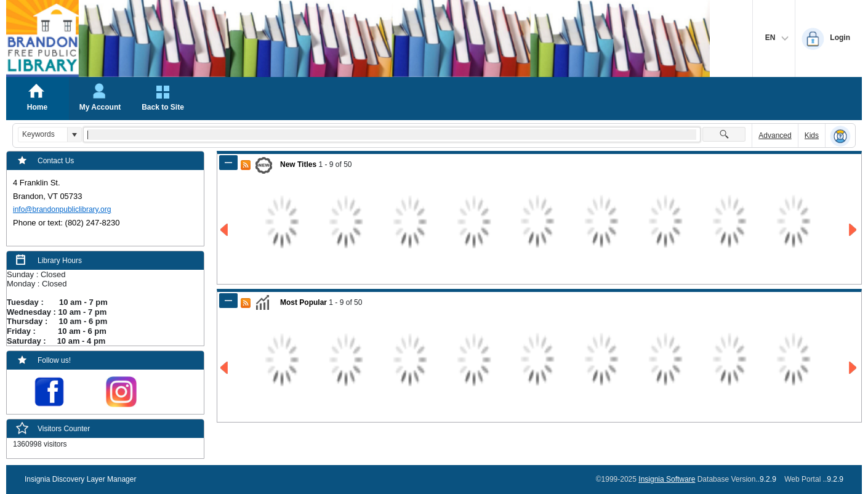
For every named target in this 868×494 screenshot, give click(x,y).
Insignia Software (667, 479)
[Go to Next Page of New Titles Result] (854, 230)
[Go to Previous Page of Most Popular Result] (225, 368)
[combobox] (43, 135)
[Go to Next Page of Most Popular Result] (854, 368)
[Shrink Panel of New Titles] (228, 163)
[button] (74, 135)
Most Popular (303, 302)
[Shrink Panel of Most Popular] (228, 301)
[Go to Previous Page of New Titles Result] (225, 230)
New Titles (298, 164)
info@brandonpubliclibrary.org (62, 209)
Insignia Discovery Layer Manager (80, 479)
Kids (812, 136)
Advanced (775, 136)
